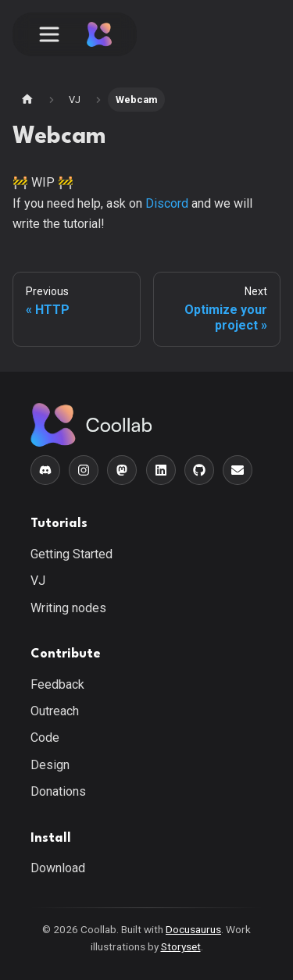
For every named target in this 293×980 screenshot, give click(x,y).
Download (58, 868)
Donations (58, 791)
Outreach (55, 711)
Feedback (57, 684)
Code (45, 738)
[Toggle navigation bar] (49, 34)
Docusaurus (193, 929)
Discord (167, 203)
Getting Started (71, 554)
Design (50, 765)
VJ (38, 581)
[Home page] (27, 100)
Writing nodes (68, 608)
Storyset (181, 946)
